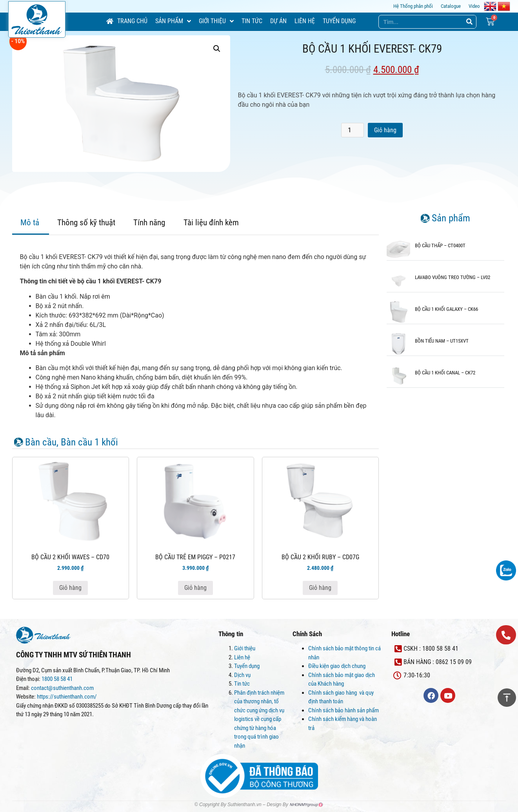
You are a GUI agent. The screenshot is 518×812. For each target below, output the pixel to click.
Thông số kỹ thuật (86, 223)
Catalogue (451, 6)
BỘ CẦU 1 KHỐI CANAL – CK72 (445, 373)
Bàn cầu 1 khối (89, 442)
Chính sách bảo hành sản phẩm (344, 710)
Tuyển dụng (247, 666)
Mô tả (30, 223)
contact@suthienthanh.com (62, 688)
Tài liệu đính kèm (211, 223)
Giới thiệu (245, 648)
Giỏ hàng (385, 130)
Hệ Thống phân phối (413, 6)
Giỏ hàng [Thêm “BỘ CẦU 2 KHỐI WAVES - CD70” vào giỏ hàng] (70, 588)
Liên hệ (242, 657)
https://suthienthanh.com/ (67, 697)
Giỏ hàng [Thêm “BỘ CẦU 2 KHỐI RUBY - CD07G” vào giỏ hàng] (320, 588)
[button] (506, 635)
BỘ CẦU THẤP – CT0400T (440, 245)
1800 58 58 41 (58, 679)
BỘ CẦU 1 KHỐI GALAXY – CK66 (446, 309)
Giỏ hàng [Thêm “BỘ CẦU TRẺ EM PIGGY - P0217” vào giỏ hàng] (195, 588)
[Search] (469, 22)
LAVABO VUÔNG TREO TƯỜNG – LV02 (453, 277)
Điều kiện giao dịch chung (337, 666)
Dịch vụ (242, 675)
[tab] (30, 224)
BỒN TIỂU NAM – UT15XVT (442, 341)
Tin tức (242, 684)
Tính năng (149, 223)
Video (474, 6)
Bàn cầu (41, 442)
